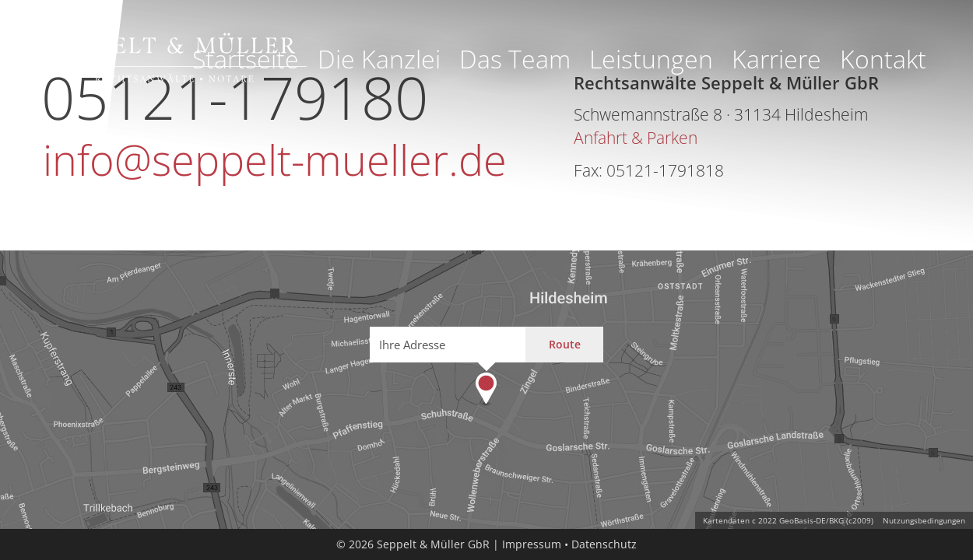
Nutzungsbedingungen (924, 520)
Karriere (776, 59)
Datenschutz (604, 544)
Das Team (515, 59)
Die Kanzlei (379, 59)
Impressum (532, 544)
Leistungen (651, 59)
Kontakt (883, 59)
